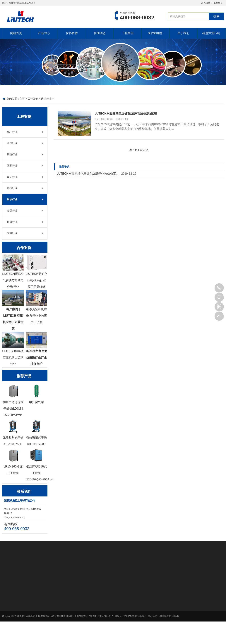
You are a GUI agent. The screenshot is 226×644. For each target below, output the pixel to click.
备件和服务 (155, 33)
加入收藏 (206, 3)
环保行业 (12, 188)
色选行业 (12, 143)
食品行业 (12, 211)
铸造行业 (12, 154)
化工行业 (12, 132)
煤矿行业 (12, 177)
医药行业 (12, 166)
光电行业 (12, 233)
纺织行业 (46, 99)
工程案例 (128, 33)
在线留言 (218, 3)
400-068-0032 (219, 288)
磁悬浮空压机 (211, 33)
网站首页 (16, 33)
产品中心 (44, 33)
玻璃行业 (12, 222)
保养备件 (72, 33)
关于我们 (183, 33)
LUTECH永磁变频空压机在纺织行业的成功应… (88, 174)
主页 (22, 99)
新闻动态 (100, 33)
